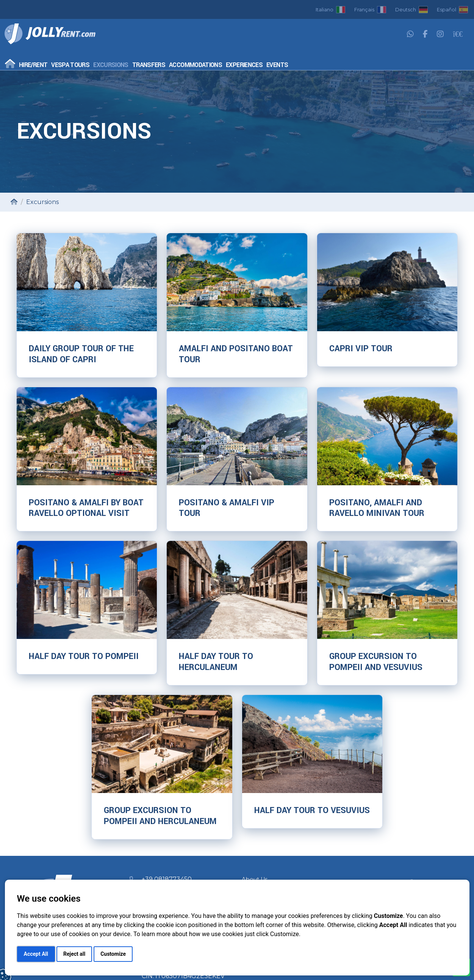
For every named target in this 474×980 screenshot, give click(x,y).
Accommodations (196, 65)
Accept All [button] (36, 954)
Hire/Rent (33, 65)
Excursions (111, 65)
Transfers (149, 65)
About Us (255, 879)
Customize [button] (113, 954)
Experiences (244, 65)
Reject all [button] (74, 954)
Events (277, 65)
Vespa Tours (70, 65)
